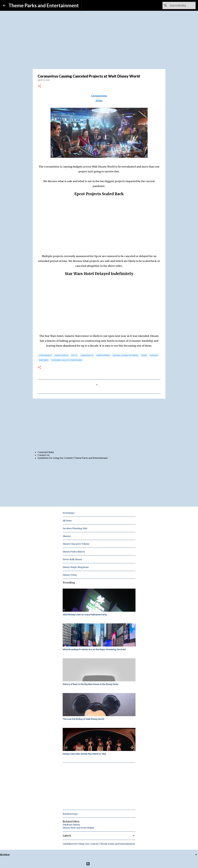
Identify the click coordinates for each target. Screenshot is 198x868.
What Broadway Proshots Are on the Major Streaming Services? (94, 649)
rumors (154, 355)
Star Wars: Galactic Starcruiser (67, 360)
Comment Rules (46, 452)
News (99, 100)
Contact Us (44, 455)
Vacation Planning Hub (75, 528)
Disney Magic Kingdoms (76, 567)
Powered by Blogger (99, 864)
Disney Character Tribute (76, 544)
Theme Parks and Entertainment (44, 5)
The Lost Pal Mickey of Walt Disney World (83, 719)
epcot (74, 355)
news (144, 355)
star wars (43, 360)
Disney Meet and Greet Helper (79, 828)
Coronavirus (99, 96)
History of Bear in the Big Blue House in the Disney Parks (91, 684)
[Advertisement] (99, 424)
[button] (39, 86)
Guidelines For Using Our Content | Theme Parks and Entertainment (73, 458)
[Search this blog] (180, 5)
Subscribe (89, 5)
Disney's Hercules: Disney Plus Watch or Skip (84, 754)
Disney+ (67, 536)
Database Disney (71, 825)
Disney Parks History (74, 552)
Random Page (70, 814)
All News (67, 521)
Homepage (69, 513)
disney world (62, 355)
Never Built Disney (72, 559)
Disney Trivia (70, 575)
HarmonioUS (87, 355)
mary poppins (103, 355)
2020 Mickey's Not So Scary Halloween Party (85, 615)
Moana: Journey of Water (125, 355)
